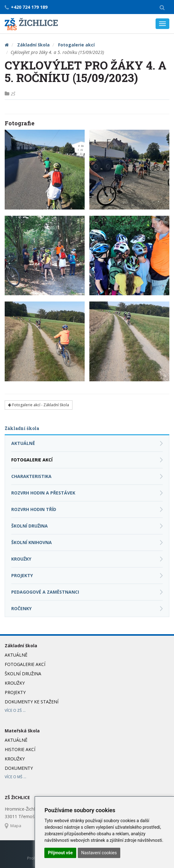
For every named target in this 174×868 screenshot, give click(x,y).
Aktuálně (23, 443)
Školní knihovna (32, 542)
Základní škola (33, 45)
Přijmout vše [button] (60, 853)
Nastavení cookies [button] (99, 853)
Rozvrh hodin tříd (34, 509)
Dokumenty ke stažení (32, 702)
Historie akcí (20, 749)
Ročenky (21, 608)
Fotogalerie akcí (76, 45)
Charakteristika (31, 476)
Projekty (22, 575)
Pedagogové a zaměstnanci (45, 592)
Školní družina (30, 526)
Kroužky (21, 559)
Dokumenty (19, 768)
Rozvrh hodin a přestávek (43, 493)
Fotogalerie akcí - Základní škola (39, 405)
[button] (162, 7)
